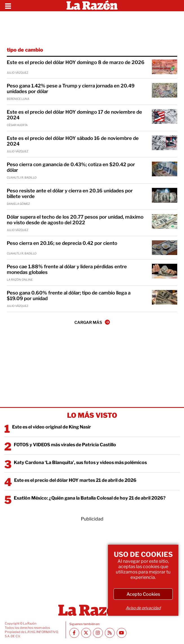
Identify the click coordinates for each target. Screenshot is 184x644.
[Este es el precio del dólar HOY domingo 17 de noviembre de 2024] (165, 117)
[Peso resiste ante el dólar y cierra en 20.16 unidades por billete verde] (165, 195)
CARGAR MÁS (92, 322)
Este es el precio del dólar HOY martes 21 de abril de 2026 (75, 480)
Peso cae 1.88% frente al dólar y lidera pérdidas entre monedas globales (67, 269)
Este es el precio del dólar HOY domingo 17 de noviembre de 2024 (74, 115)
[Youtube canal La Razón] (122, 633)
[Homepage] (92, 6)
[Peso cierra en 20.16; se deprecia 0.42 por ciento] (165, 248)
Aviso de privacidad (143, 608)
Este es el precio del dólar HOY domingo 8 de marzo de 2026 (76, 62)
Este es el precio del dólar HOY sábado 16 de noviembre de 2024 (73, 141)
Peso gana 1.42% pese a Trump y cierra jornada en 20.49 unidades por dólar (71, 89)
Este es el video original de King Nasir (52, 427)
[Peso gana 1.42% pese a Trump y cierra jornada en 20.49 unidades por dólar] (165, 90)
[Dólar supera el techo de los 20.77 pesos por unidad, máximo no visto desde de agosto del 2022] (165, 221)
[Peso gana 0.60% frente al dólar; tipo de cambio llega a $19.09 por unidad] (165, 297)
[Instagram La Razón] (98, 633)
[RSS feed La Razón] (110, 633)
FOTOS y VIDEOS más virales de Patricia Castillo (65, 445)
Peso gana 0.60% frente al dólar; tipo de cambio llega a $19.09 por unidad (69, 296)
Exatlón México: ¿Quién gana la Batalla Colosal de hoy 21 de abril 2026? (90, 498)
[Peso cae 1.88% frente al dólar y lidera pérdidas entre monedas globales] (165, 271)
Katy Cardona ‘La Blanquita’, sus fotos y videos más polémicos (80, 462)
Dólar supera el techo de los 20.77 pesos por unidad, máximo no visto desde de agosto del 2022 (75, 220)
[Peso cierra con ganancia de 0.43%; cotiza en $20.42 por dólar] (165, 169)
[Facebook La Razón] (74, 633)
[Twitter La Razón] (86, 633)
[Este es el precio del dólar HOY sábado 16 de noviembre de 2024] (165, 143)
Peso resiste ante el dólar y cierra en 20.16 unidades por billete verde (70, 194)
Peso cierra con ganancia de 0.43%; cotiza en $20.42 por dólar (71, 167)
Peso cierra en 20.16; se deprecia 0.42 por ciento (62, 243)
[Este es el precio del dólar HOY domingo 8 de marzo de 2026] (165, 67)
